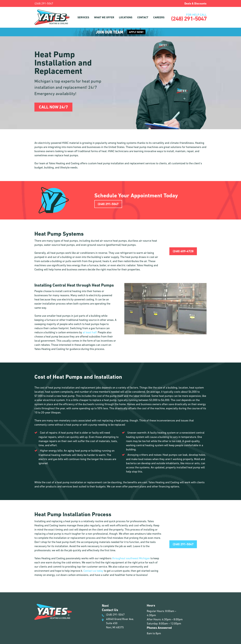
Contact (143, 17)
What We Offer (104, 17)
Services (83, 17)
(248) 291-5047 (44, 3)
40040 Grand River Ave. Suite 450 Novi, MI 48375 (118, 623)
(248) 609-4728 (183, 251)
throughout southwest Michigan (131, 558)
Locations (126, 17)
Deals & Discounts (195, 3)
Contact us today (93, 571)
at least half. (90, 332)
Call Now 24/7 (53, 107)
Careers (159, 17)
